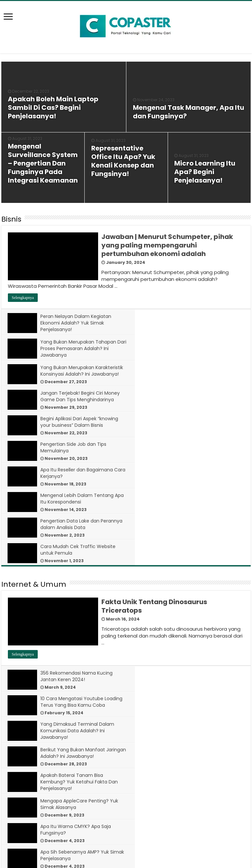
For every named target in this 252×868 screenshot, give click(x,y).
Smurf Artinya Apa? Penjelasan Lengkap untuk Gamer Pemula (76, 651)
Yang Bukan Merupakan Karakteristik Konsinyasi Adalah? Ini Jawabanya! (80, 348)
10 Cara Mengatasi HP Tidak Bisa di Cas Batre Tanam (80, 770)
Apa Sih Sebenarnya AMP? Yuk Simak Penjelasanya (200, 625)
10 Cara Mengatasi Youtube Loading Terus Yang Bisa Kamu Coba (200, 552)
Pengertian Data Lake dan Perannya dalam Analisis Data (75, 422)
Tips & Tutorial (27, 685)
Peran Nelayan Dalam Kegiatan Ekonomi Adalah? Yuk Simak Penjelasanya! (76, 323)
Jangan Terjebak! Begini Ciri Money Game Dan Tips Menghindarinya (197, 348)
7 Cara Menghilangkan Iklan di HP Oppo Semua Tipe (203, 770)
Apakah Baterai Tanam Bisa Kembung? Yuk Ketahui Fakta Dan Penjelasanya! (79, 603)
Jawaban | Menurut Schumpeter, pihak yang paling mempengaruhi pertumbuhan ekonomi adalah (167, 245)
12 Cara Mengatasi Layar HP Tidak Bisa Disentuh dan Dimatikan (167, 707)
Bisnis (11, 219)
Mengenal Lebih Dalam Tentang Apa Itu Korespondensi (202, 396)
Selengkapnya (23, 298)
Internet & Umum (34, 456)
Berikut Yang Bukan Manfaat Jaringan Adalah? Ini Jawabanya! (203, 574)
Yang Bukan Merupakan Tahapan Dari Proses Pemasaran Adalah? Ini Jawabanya (205, 323)
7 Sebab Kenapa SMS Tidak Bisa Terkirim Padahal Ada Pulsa (76, 821)
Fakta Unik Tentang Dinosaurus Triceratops (154, 478)
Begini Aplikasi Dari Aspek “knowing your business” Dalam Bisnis (80, 371)
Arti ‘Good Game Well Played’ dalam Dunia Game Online (199, 651)
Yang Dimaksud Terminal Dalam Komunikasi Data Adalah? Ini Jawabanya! (78, 577)
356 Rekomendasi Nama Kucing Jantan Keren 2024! (77, 548)
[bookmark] (10, 20)
